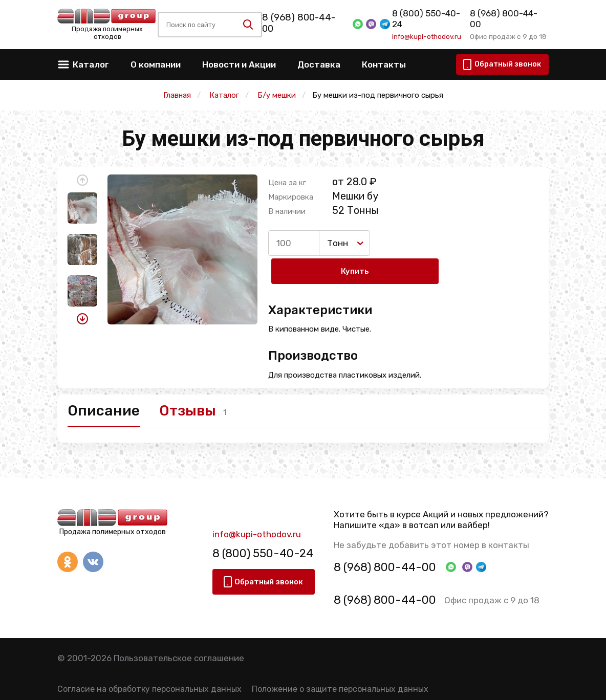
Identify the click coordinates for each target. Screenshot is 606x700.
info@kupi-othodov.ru (426, 31)
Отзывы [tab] (205, 384)
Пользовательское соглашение (179, 634)
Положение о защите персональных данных (340, 664)
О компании (156, 64)
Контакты (384, 64)
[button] (82, 180)
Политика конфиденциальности (264, 684)
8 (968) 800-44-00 (304, 23)
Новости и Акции (239, 64)
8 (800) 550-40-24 (430, 19)
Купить (415, 243)
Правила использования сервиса (123, 684)
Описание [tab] (107, 384)
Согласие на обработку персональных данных (149, 664)
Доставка (319, 64)
